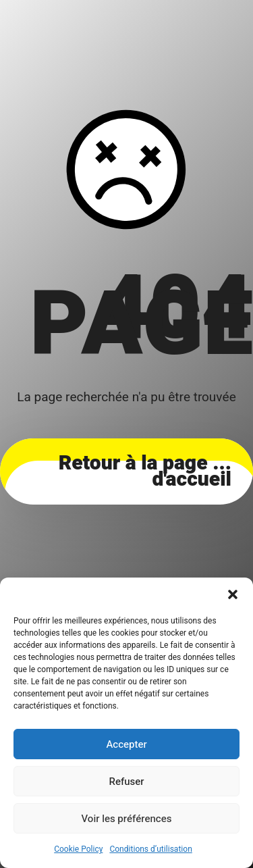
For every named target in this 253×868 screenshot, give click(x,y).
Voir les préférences (127, 819)
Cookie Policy (78, 849)
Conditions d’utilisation (150, 849)
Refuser (127, 782)
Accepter (126, 744)
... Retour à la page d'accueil (145, 471)
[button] (233, 594)
